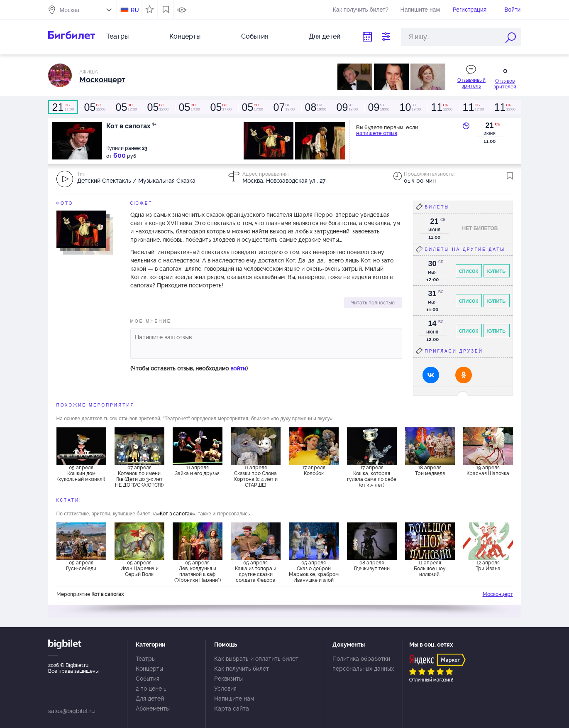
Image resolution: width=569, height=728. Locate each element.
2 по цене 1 (151, 689)
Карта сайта (232, 708)
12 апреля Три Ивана (488, 566)
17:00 (221, 107)
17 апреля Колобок (314, 471)
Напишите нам (420, 10)
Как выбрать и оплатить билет (256, 659)
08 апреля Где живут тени (372, 566)
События (255, 36)
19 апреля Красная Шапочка (488, 471)
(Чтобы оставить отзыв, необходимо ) (189, 368)
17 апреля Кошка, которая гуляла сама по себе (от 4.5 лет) (372, 476)
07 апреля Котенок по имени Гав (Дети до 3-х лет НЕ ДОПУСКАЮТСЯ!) (139, 476)
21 (489, 125)
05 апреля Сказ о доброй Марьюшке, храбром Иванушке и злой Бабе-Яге (314, 571)
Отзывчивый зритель (471, 83)
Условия (225, 689)
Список (469, 271)
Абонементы (153, 708)
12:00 (95, 107)
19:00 (284, 107)
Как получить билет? (361, 10)
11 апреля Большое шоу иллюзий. (430, 569)
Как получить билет (242, 669)
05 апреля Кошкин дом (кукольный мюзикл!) (81, 473)
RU (134, 10)
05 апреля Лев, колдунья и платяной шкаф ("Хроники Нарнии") (198, 571)
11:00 (63, 107)
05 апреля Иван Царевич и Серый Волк (139, 569)
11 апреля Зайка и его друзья (197, 471)
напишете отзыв (377, 133)
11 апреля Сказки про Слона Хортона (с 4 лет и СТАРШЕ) (256, 476)
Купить (496, 271)
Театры (117, 36)
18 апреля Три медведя (430, 471)
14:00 (189, 107)
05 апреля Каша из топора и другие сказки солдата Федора (256, 571)
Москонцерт (498, 594)
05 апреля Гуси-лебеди (81, 566)
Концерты (185, 36)
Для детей (325, 36)
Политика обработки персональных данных (363, 664)
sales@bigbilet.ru (71, 711)
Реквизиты (228, 679)
